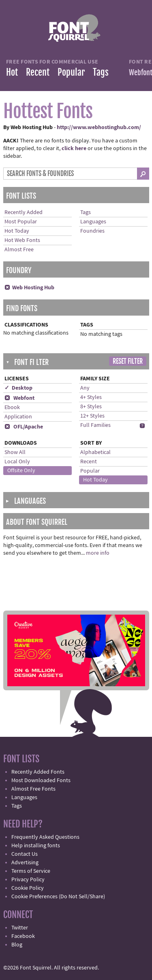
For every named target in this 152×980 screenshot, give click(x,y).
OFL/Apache (24, 427)
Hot (12, 72)
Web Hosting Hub (29, 288)
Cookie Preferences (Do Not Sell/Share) (58, 897)
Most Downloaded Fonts (41, 781)
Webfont (19, 398)
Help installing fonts (36, 846)
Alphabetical (95, 452)
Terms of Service (31, 871)
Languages (93, 222)
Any (85, 388)
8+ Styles (91, 407)
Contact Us (25, 854)
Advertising (25, 863)
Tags (101, 72)
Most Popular (21, 222)
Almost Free (19, 250)
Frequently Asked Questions (45, 837)
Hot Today (17, 231)
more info (98, 553)
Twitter (20, 928)
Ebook (12, 407)
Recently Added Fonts (38, 772)
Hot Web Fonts (22, 240)
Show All (15, 452)
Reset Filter (128, 361)
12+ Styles (92, 416)
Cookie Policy (28, 888)
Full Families (95, 425)
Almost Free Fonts (33, 789)
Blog (17, 945)
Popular (71, 72)
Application (18, 417)
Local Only (17, 462)
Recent (38, 72)
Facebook (23, 936)
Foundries (92, 231)
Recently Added (24, 212)
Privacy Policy (28, 880)
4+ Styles (91, 397)
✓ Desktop (18, 388)
